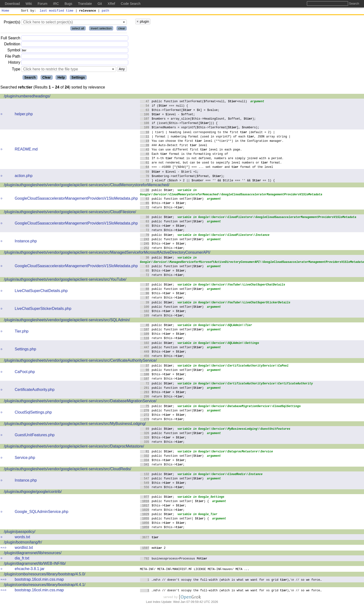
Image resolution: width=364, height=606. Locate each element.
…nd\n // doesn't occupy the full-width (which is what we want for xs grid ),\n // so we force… (231, 580)
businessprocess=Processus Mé (174, 559)
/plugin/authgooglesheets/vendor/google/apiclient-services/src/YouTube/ (65, 280)
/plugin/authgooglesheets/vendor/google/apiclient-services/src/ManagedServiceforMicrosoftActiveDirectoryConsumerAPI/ (107, 253)
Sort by (28, 11)
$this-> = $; (163, 204)
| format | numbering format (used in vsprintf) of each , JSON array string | (215, 137)
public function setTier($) (172, 199)
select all (78, 29)
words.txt (22, 538)
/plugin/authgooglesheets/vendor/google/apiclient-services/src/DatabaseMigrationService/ (80, 402)
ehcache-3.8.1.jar (30, 569)
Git (100, 4)
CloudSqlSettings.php (33, 413)
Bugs (68, 4)
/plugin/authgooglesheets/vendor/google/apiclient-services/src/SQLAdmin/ (67, 321)
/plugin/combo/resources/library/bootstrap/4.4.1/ (45, 585)
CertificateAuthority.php (35, 390)
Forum (42, 4)
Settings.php (25, 350)
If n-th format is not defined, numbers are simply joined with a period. (212, 159)
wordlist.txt (24, 548)
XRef (111, 4)
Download (12, 4)
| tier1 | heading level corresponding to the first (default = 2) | (208, 133)
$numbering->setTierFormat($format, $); (182, 177)
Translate (85, 4)
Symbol (14, 51)
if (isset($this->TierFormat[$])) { (179, 124)
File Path (13, 57)
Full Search (10, 39)
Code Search (131, 4)
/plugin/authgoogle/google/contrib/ (33, 492)
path (105, 11)
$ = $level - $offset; (168, 115)
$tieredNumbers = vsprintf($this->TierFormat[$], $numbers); (200, 128)
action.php (24, 176)
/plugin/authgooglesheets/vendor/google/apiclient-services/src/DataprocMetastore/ (74, 447)
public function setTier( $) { (175, 502)
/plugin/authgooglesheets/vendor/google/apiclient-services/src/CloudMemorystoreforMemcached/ (87, 186)
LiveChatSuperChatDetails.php (41, 291)
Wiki (29, 4)
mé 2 (153, 548)
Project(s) (12, 23)
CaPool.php (25, 372)
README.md (26, 150)
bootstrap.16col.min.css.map (39, 580)
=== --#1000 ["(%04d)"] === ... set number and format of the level (207, 167)
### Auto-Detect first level (174, 146)
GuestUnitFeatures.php (35, 436)
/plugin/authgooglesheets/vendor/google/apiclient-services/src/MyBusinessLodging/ (75, 424)
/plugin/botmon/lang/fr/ (23, 543)
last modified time (57, 11)
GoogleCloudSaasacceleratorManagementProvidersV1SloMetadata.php (76, 199)
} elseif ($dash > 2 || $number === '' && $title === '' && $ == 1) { (208, 181)
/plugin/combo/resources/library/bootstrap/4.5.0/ (45, 575)
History (14, 63)
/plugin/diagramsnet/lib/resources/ (33, 554)
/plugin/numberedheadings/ (27, 97)
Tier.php (22, 332)
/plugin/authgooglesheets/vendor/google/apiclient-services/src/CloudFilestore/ (70, 213)
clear (121, 29)
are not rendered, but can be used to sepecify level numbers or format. (211, 163)
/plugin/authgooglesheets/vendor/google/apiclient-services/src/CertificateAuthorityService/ (80, 361)
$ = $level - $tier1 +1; (169, 172)
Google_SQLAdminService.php (41, 512)
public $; (157, 191)
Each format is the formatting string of (184, 154)
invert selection (101, 29)
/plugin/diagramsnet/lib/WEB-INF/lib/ (35, 564)
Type (16, 70)
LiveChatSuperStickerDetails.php (43, 309)
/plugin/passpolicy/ (20, 532)
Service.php (25, 458)
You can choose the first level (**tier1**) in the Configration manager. (212, 141)
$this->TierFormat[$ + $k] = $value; (180, 111)
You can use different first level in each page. (191, 150)
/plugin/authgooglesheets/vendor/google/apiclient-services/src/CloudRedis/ (67, 470)
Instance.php (26, 242)
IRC (56, 4)
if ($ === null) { (164, 106)
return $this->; (162, 208)
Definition (12, 45)
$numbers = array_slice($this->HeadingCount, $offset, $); (198, 119)
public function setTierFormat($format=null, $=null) (194, 102)
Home (5, 11)
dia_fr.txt (22, 559)
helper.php (24, 115)
